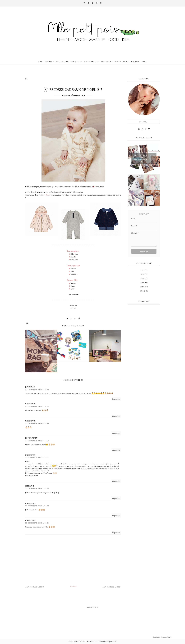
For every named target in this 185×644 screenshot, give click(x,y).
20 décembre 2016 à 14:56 (37, 406)
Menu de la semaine (131, 61)
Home (41, 61)
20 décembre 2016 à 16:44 (37, 488)
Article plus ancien (112, 587)
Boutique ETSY (76, 61)
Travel (144, 61)
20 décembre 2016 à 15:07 (37, 458)
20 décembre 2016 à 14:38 (37, 389)
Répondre (116, 399)
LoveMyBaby (31, 438)
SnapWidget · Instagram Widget (162, 637)
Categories (106, 61)
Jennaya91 (30, 387)
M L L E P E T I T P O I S (91, 641)
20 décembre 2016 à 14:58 (37, 423)
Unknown (30, 404)
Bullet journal (62, 61)
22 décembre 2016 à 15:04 (37, 523)
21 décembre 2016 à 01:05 (37, 506)
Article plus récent (35, 587)
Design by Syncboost (108, 641)
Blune (48, 195)
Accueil (73, 586)
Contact (49, 61)
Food (117, 61)
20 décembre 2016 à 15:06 (37, 441)
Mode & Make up (91, 61)
